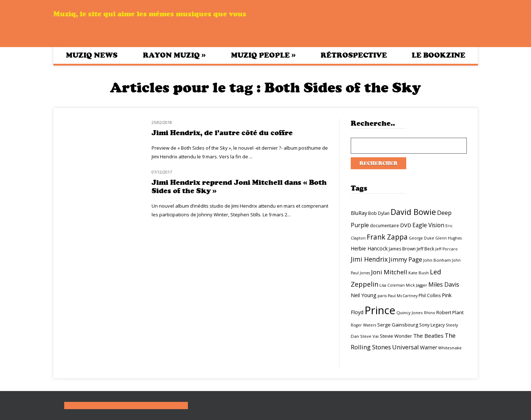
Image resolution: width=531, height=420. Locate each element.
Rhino (430, 313)
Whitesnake (450, 348)
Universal (406, 347)
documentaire (384, 226)
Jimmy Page (406, 259)
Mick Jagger (417, 285)
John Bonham (437, 260)
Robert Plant (450, 312)
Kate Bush (419, 273)
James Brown (402, 249)
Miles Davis (444, 284)
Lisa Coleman (392, 285)
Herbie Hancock (369, 248)
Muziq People (263, 55)
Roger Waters (363, 325)
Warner (429, 347)
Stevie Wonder (396, 336)
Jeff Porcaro (446, 249)
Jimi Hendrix (369, 259)
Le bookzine (439, 55)
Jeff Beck (425, 249)
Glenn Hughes (448, 238)
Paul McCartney (403, 296)
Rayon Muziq (174, 55)
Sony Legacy (432, 325)
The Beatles (428, 336)
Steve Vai (369, 336)
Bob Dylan (379, 213)
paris (382, 296)
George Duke (421, 238)
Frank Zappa (387, 237)
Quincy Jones (410, 313)
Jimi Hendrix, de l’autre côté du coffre (222, 133)
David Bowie (413, 212)
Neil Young (364, 295)
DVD (406, 225)
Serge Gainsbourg (398, 325)
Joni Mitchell (389, 272)
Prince (380, 310)
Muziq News (92, 55)
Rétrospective (354, 55)
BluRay (359, 213)
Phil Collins (430, 296)
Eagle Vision (428, 225)
